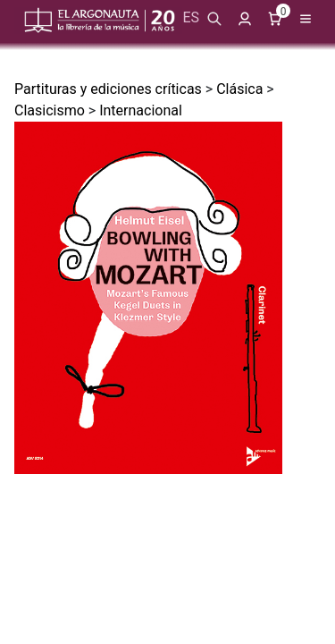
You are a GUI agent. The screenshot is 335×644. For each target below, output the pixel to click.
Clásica (239, 89)
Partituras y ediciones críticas (108, 89)
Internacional (141, 110)
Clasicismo (50, 110)
